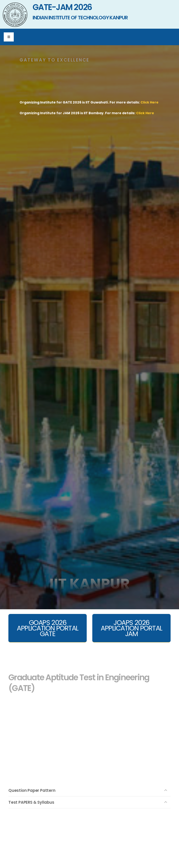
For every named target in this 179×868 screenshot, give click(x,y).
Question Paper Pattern (32, 797)
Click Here (150, 102)
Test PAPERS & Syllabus (31, 809)
